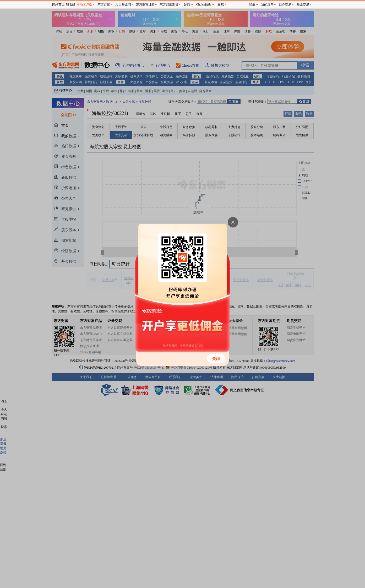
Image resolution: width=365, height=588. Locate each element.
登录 (252, 4)
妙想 (187, 4)
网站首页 (58, 4)
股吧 (221, 4)
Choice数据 (204, 4)
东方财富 (104, 4)
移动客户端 (84, 4)
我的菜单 (267, 4)
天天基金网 (123, 4)
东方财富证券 (145, 4)
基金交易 (303, 4)
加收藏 (70, 4)
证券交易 (285, 4)
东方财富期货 (169, 4)
